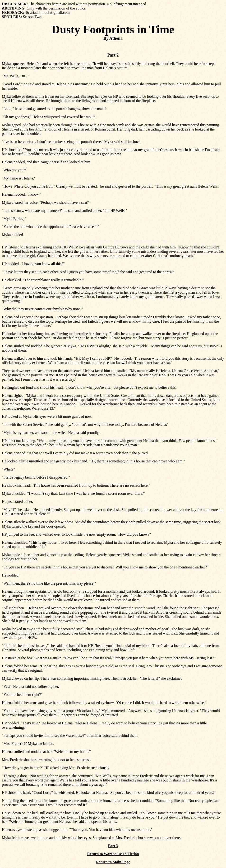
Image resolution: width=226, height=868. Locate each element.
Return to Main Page (113, 862)
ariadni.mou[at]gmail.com (50, 12)
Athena (116, 38)
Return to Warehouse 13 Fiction (113, 854)
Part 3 (113, 846)
